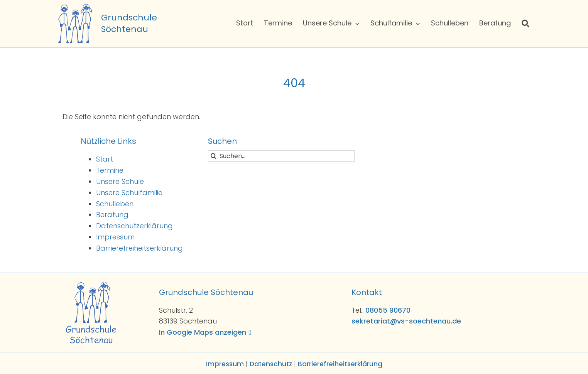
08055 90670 (388, 310)
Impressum (115, 237)
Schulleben (115, 204)
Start (105, 159)
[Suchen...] (281, 156)
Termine (110, 170)
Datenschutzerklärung (134, 226)
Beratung (112, 215)
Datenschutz (271, 364)
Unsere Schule (120, 181)
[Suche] (525, 24)
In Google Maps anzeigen (203, 332)
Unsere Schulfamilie (129, 193)
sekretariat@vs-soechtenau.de (406, 321)
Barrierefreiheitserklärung (139, 248)
